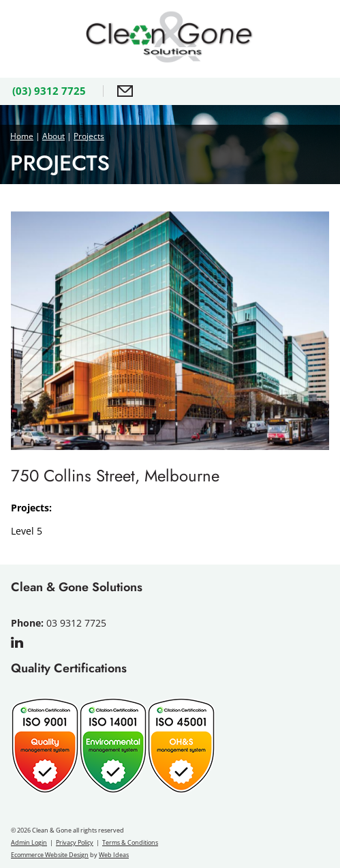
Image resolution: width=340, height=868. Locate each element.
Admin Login (29, 842)
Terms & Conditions (130, 842)
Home (22, 136)
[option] (170, 331)
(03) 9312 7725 (49, 91)
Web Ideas (114, 855)
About (53, 136)
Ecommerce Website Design (50, 855)
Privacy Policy (75, 842)
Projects (89, 136)
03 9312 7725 (76, 623)
